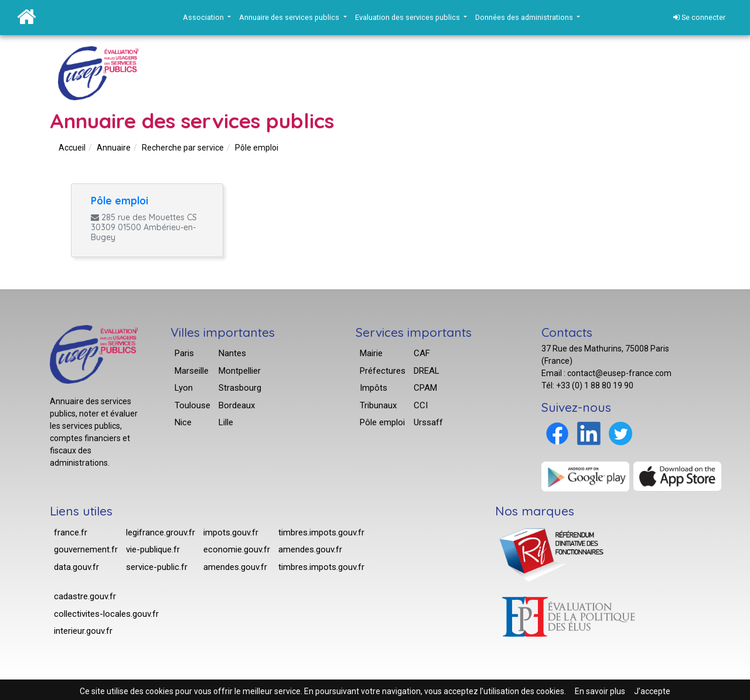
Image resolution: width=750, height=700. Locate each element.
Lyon (184, 388)
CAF (422, 353)
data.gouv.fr (76, 567)
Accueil (72, 148)
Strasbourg (240, 388)
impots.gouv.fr (231, 532)
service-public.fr (157, 567)
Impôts (374, 388)
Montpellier (240, 371)
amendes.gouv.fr (235, 567)
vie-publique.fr (153, 549)
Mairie (371, 353)
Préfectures (383, 371)
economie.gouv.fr (237, 549)
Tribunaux (378, 405)
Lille (226, 422)
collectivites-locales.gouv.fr (106, 614)
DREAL (427, 371)
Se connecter (699, 17)
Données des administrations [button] (525, 17)
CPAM (425, 388)
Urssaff (428, 422)
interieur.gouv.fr (83, 631)
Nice (183, 422)
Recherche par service (183, 148)
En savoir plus (600, 691)
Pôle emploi (257, 148)
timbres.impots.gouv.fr (321, 532)
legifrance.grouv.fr (161, 532)
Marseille (192, 371)
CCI (421, 405)
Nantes (232, 353)
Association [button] (204, 17)
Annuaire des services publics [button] (290, 17)
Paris (184, 353)
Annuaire (114, 148)
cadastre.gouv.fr (85, 596)
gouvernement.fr (86, 549)
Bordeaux (237, 405)
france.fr (71, 532)
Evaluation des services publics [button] (408, 17)
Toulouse (192, 405)
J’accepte (652, 691)
